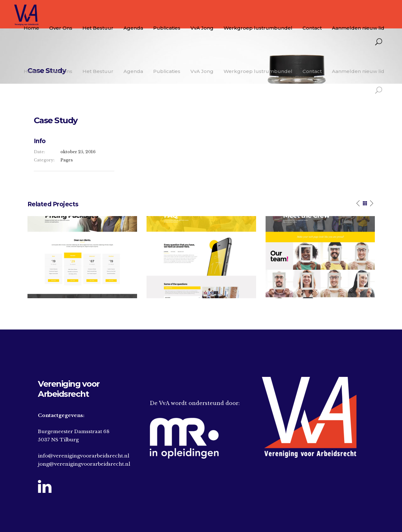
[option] (82, 257)
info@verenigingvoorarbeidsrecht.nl (84, 456)
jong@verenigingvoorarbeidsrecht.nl (84, 464)
